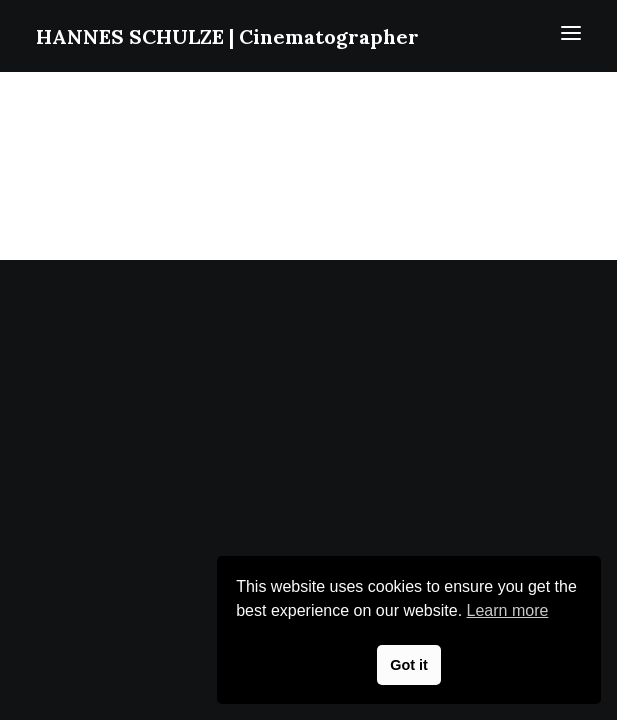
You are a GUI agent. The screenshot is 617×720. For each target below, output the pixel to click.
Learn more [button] (508, 610)
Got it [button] (409, 665)
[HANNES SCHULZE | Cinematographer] (227, 29)
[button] (571, 33)
